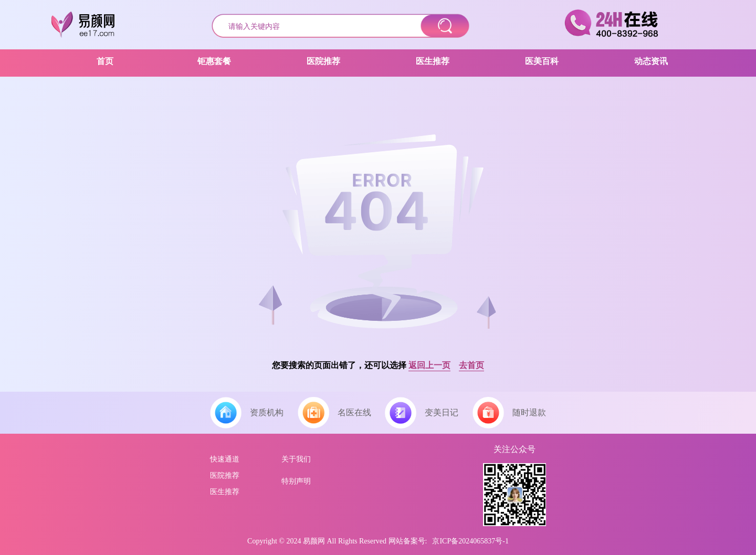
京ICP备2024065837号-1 (470, 541)
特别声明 (296, 481)
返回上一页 (429, 365)
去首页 (471, 365)
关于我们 (296, 459)
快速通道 (225, 459)
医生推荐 (225, 492)
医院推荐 (225, 475)
